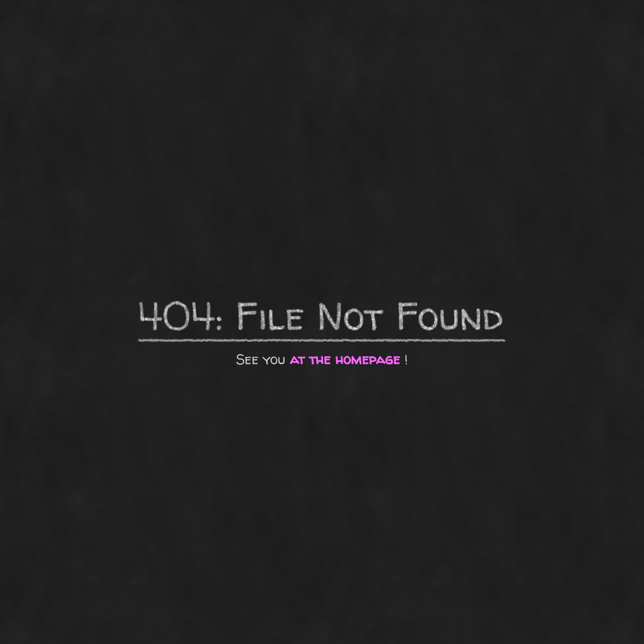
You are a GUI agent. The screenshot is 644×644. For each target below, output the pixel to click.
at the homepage (345, 359)
